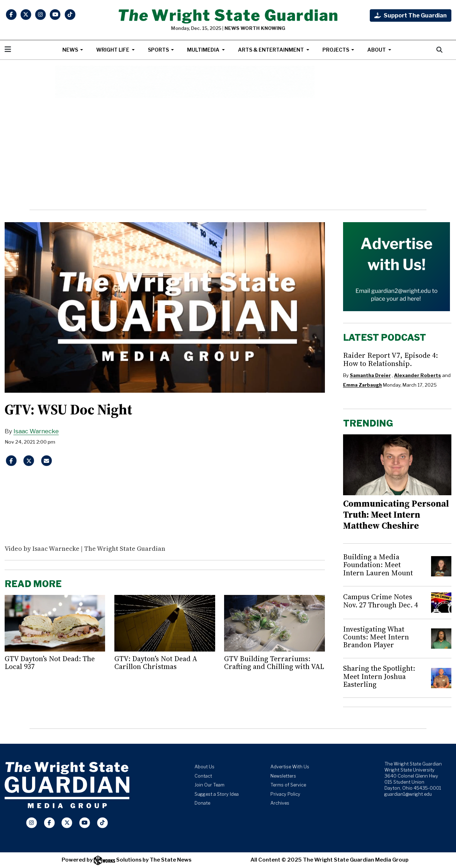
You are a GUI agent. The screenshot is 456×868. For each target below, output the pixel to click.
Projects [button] (336, 50)
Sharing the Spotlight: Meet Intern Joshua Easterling (379, 676)
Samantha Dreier (370, 375)
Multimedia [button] (204, 50)
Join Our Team (209, 785)
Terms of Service (288, 785)
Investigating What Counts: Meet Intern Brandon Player (376, 637)
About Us (204, 767)
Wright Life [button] (113, 50)
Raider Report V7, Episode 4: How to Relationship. (390, 359)
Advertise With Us (290, 767)
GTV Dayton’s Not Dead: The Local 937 (50, 663)
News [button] (71, 50)
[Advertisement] (228, 154)
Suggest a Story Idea (217, 794)
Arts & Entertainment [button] (271, 50)
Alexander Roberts (418, 375)
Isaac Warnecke (36, 431)
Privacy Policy (285, 794)
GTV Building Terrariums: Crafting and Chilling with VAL (274, 663)
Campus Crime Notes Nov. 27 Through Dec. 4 (380, 601)
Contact (203, 776)
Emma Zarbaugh (362, 385)
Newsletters (283, 776)
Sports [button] (159, 50)
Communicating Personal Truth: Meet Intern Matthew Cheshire (396, 514)
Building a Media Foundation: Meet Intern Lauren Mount (378, 565)
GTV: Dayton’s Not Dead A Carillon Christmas (156, 663)
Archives (280, 803)
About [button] (377, 50)
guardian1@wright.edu (408, 794)
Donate (202, 803)
